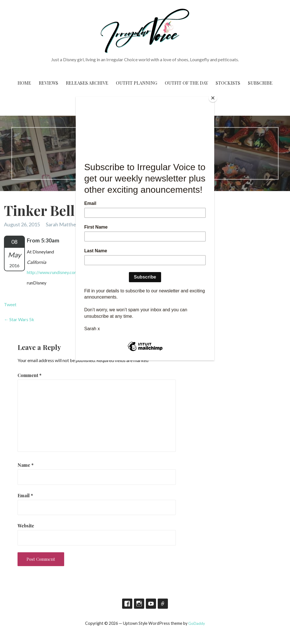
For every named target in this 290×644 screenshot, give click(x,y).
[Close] (213, 98)
